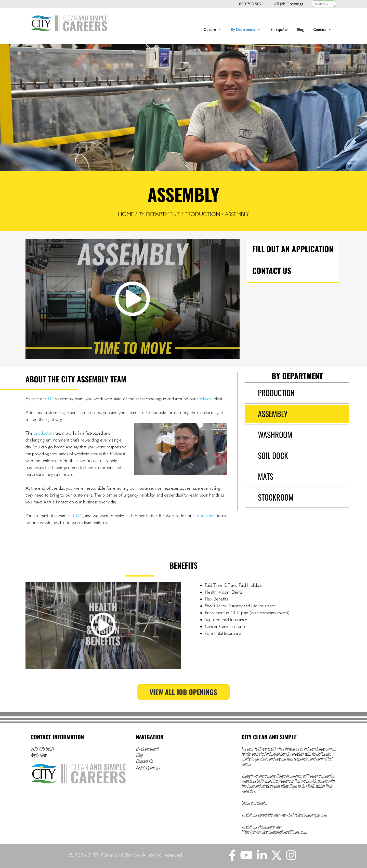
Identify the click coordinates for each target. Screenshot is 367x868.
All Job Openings (289, 4)
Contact (325, 29)
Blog (139, 755)
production (44, 433)
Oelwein (205, 399)
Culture (215, 29)
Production (202, 214)
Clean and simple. (254, 803)
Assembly (273, 414)
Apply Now (38, 755)
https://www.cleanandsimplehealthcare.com (274, 832)
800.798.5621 (252, 4)
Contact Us (272, 270)
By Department (248, 29)
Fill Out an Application (293, 249)
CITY (50, 399)
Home (126, 214)
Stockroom (276, 497)
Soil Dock (273, 455)
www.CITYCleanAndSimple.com (303, 814)
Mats (266, 476)
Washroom (275, 435)
